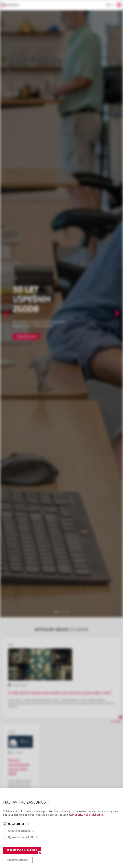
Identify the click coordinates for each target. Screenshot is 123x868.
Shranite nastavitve (18, 860)
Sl (111, 5)
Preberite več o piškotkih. (88, 815)
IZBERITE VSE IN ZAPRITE (22, 850)
